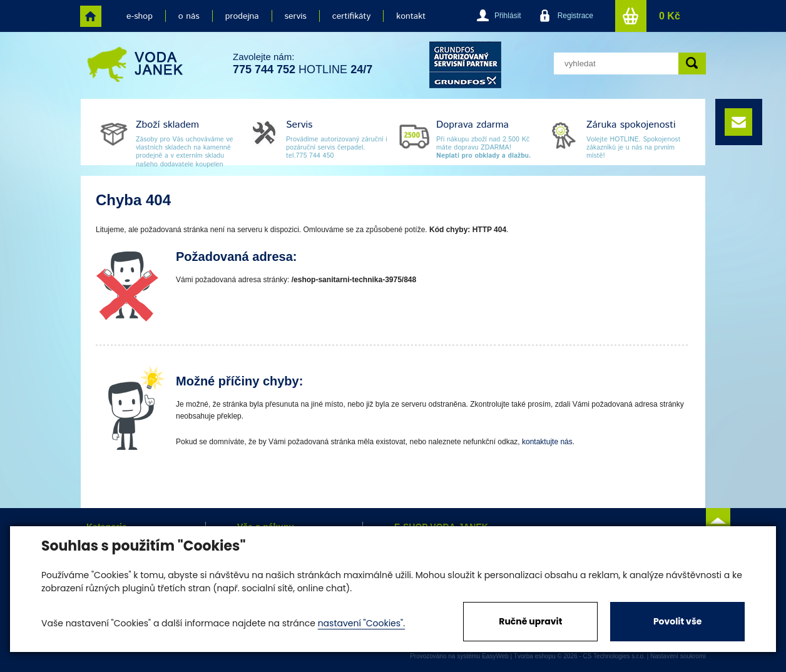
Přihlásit (508, 16)
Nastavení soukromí (678, 656)
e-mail (738, 122)
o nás (189, 16)
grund (465, 65)
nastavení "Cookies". (361, 623)
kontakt (411, 16)
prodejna (242, 16)
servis (296, 16)
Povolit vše (677, 621)
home (91, 16)
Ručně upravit (530, 621)
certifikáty (351, 16)
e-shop (140, 16)
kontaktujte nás (547, 442)
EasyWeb (495, 656)
